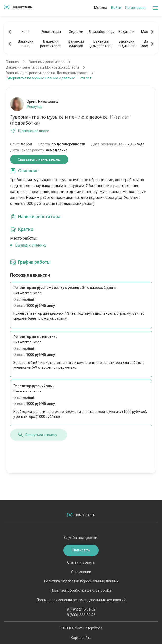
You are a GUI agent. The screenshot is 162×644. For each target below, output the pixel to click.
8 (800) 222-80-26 (81, 615)
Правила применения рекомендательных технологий (81, 600)
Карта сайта (81, 638)
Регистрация (136, 8)
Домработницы (101, 32)
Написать (81, 550)
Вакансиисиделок (76, 44)
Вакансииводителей (127, 44)
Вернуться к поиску (37, 435)
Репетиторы (51, 32)
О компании (81, 572)
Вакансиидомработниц (101, 44)
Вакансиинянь (26, 44)
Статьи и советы (81, 563)
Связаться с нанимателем (39, 159)
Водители (126, 32)
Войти (116, 8)
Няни (26, 32)
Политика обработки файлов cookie (81, 591)
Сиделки (76, 32)
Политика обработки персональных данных (81, 581)
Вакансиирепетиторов (51, 44)
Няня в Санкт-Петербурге (81, 628)
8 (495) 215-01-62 (81, 609)
